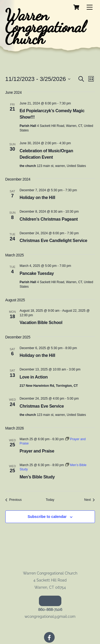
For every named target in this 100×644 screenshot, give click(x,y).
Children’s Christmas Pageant (49, 219)
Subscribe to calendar (47, 517)
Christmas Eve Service (42, 406)
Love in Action (34, 377)
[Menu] (90, 7)
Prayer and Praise (37, 451)
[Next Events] (90, 500)
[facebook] (49, 637)
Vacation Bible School (41, 323)
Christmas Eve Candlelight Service (54, 241)
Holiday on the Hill (37, 198)
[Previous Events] (14, 500)
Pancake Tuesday (37, 273)
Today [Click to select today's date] (50, 500)
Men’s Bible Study (37, 477)
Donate (50, 601)
